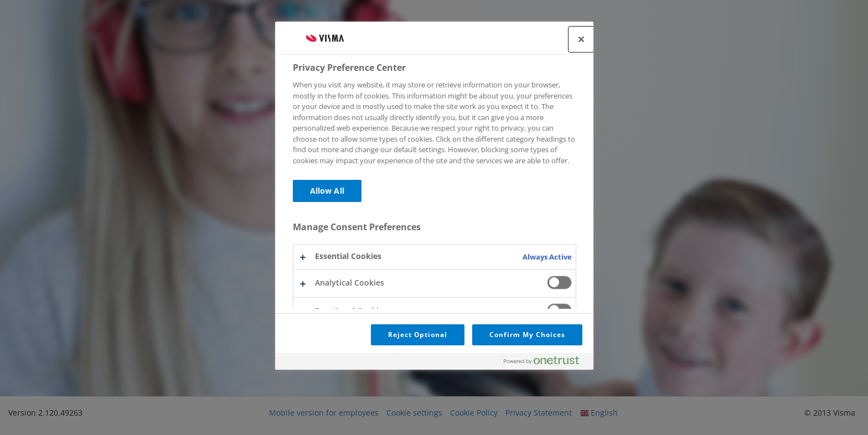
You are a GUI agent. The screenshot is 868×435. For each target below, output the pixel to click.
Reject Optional (418, 335)
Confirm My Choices (527, 335)
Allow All (327, 191)
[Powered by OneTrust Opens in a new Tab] (546, 363)
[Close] (581, 39)
